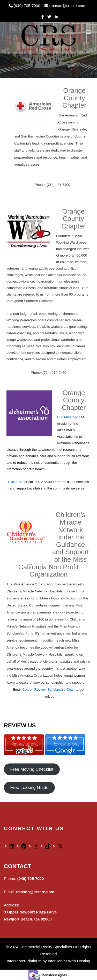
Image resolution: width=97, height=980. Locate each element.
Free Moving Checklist (32, 769)
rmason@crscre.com (65, 6)
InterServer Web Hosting (69, 961)
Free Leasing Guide (29, 788)
